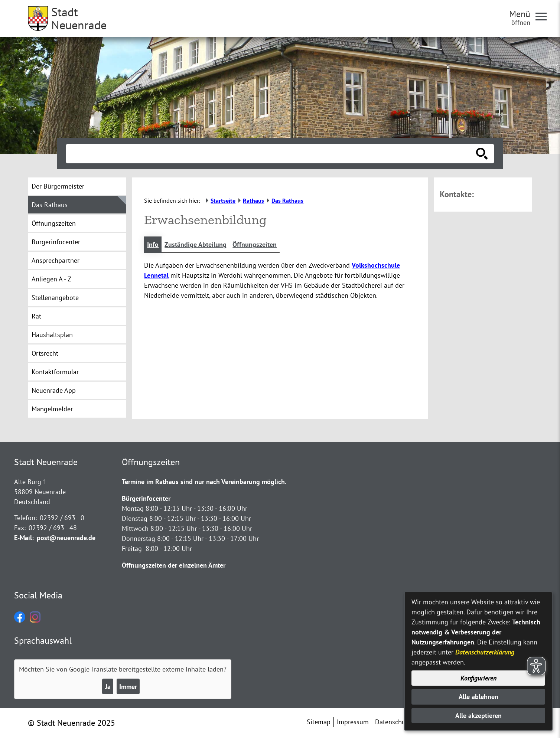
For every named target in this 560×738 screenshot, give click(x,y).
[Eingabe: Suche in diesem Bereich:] (272, 154)
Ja (108, 687)
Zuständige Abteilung (196, 244)
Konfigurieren (478, 678)
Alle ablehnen (478, 697)
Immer (128, 687)
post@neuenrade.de (66, 538)
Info (153, 244)
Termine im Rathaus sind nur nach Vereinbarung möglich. (204, 482)
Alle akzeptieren (478, 716)
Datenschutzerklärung (485, 652)
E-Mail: (24, 538)
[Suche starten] (482, 154)
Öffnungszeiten (255, 244)
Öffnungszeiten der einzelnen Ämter (174, 565)
